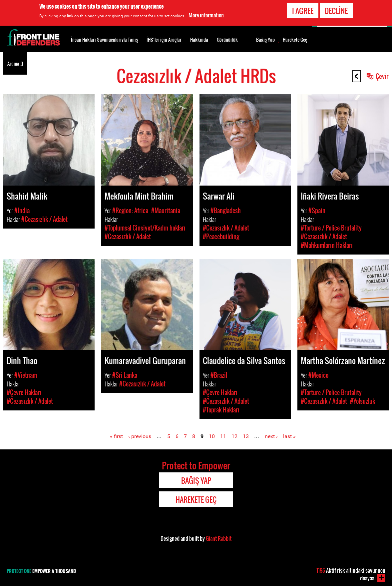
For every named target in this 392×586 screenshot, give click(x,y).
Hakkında (199, 39)
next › (271, 436)
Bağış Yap (265, 40)
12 (234, 436)
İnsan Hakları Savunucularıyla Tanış (104, 39)
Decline (336, 10)
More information (206, 14)
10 (212, 436)
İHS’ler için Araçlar (164, 39)
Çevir (382, 76)
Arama (15, 63)
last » (289, 436)
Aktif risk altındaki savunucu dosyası (351, 574)
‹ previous (140, 436)
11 (223, 436)
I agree (303, 10)
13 (246, 436)
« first (116, 436)
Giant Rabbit (219, 538)
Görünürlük (227, 39)
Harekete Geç (295, 40)
